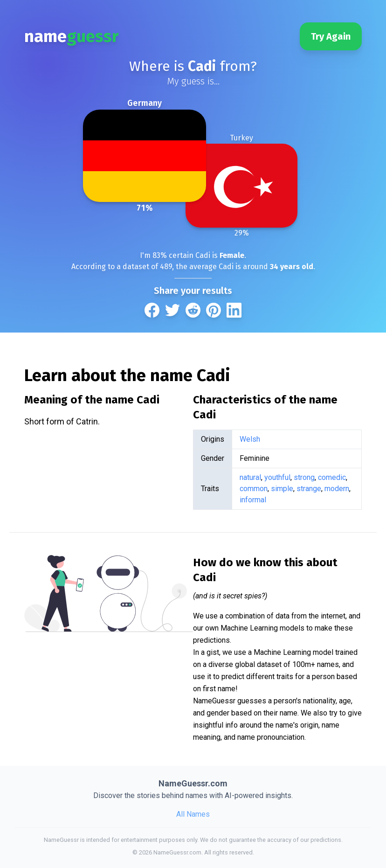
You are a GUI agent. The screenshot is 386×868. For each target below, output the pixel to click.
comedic (332, 477)
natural (250, 477)
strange (309, 489)
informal (253, 500)
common (254, 489)
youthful (277, 477)
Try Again (331, 36)
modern (337, 489)
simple (282, 489)
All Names (193, 814)
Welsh (250, 439)
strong (304, 477)
